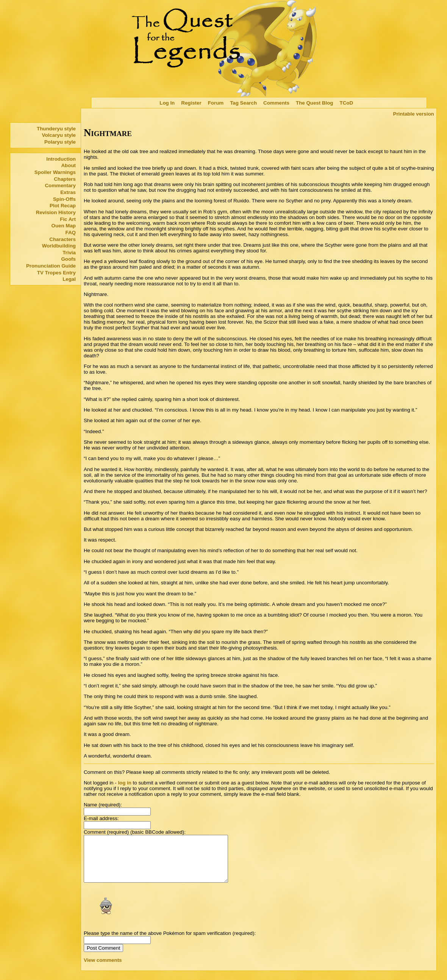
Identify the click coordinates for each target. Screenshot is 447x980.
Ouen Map (64, 226)
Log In (167, 103)
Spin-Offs (64, 199)
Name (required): (103, 805)
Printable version (414, 114)
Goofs (68, 259)
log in (125, 783)
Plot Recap (63, 206)
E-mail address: (101, 818)
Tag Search (243, 103)
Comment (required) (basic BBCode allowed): (135, 832)
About (68, 165)
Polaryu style (60, 142)
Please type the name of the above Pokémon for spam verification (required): (170, 942)
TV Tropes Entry (56, 273)
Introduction (61, 159)
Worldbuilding (59, 246)
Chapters (65, 179)
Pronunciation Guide (51, 266)
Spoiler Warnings (55, 172)
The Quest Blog (314, 103)
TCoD (347, 103)
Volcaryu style (59, 135)
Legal (69, 279)
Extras (68, 192)
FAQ (71, 232)
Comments (276, 103)
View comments (103, 969)
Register (191, 103)
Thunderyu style (56, 129)
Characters (63, 239)
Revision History (56, 212)
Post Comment (103, 957)
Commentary (60, 186)
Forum (216, 103)
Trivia (69, 253)
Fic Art (68, 219)
